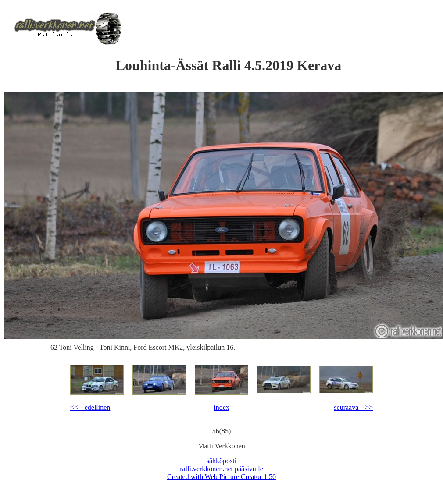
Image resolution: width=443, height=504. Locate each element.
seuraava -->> (353, 407)
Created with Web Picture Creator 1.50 (221, 477)
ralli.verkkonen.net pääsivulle (221, 469)
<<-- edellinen (90, 407)
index (221, 407)
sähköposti (221, 461)
